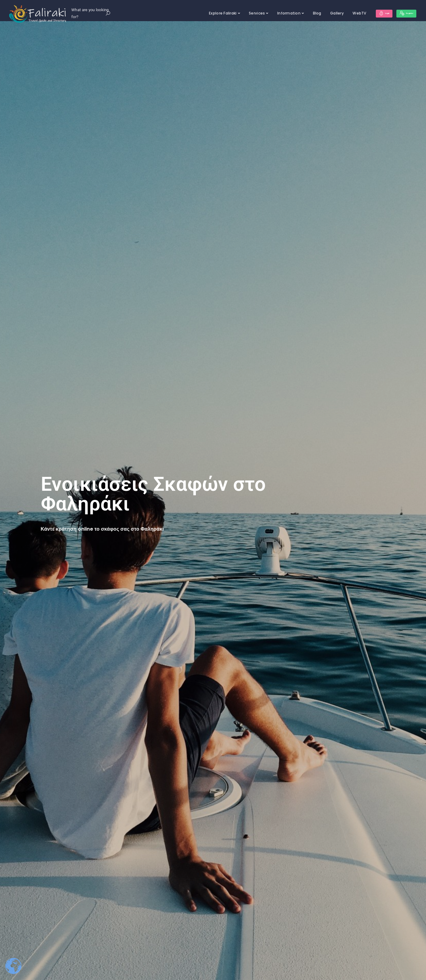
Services (240, 13)
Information (272, 13)
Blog (300, 13)
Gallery (320, 13)
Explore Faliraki (206, 13)
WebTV (342, 13)
